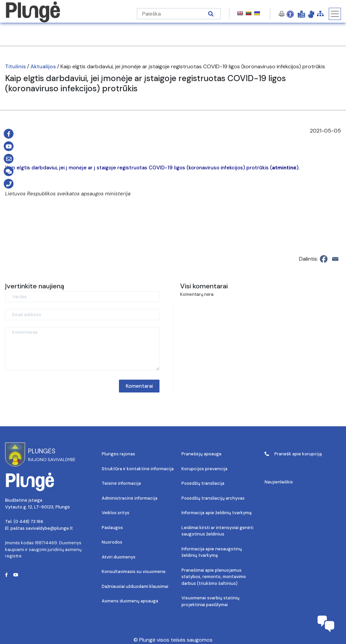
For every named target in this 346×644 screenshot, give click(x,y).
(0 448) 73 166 (28, 521)
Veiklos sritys (116, 513)
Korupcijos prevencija (204, 469)
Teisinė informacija (121, 483)
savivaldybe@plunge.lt (49, 528)
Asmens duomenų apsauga (130, 601)
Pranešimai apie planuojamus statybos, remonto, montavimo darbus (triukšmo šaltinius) (214, 577)
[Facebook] (324, 259)
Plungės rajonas (118, 454)
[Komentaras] (82, 349)
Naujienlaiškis (279, 482)
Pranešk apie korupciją (293, 454)
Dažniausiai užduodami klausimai (135, 586)
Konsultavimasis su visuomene (134, 571)
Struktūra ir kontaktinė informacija (138, 469)
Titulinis (15, 66)
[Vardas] (82, 297)
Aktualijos (43, 66)
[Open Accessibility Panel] (290, 14)
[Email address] (82, 315)
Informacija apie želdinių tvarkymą (216, 513)
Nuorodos (112, 542)
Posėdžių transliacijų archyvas (213, 498)
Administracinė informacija (130, 498)
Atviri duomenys (119, 557)
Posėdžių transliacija (203, 483)
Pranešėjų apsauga (201, 454)
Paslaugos (112, 528)
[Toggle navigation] (335, 14)
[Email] (335, 259)
